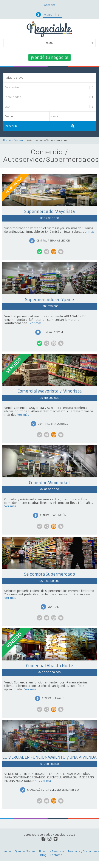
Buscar (11, 126)
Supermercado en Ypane (50, 300)
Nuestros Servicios (52, 851)
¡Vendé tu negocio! (49, 57)
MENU (50, 43)
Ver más (89, 232)
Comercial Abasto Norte (50, 666)
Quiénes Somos (25, 851)
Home (7, 140)
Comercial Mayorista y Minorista (50, 391)
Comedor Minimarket (49, 483)
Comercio (20, 140)
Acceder (50, 5)
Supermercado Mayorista (50, 212)
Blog (43, 855)
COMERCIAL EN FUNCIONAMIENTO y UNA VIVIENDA (49, 757)
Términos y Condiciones (84, 851)
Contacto (56, 855)
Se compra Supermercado (50, 574)
